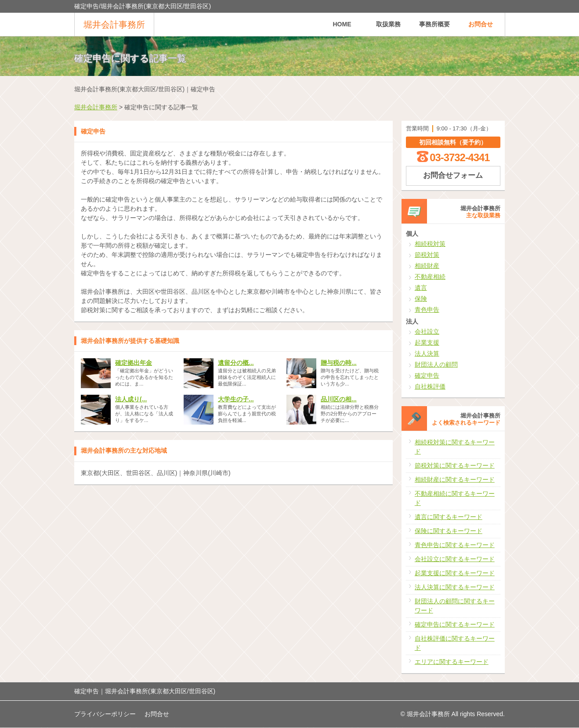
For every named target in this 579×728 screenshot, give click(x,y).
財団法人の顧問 (436, 364)
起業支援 (427, 342)
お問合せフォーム (453, 175)
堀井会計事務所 (114, 25)
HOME (342, 24)
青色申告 (427, 310)
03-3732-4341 (460, 157)
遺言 (421, 288)
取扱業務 (388, 24)
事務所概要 (434, 24)
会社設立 (427, 332)
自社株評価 (430, 386)
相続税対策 (430, 244)
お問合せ (481, 24)
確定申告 (427, 375)
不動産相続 (430, 277)
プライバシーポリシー (105, 714)
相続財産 (427, 266)
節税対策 (427, 255)
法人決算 (427, 353)
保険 (421, 299)
